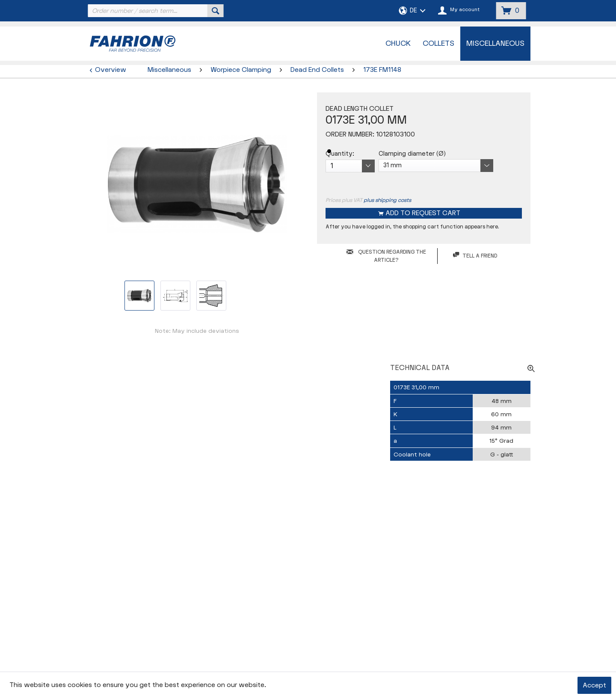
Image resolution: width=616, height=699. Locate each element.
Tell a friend (475, 256)
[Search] (216, 11)
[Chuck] (398, 44)
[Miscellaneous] (495, 44)
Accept (594, 686)
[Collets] (438, 44)
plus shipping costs (387, 200)
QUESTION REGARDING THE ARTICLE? (386, 256)
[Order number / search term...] (155, 11)
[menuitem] (155, 11)
